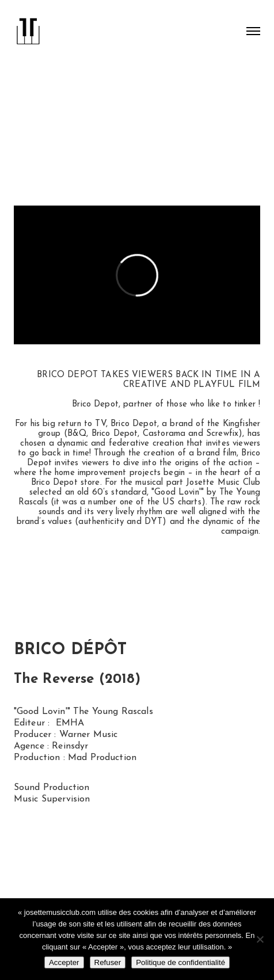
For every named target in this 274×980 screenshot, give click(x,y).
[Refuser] (260, 939)
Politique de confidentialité (180, 962)
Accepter (64, 962)
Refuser (108, 962)
